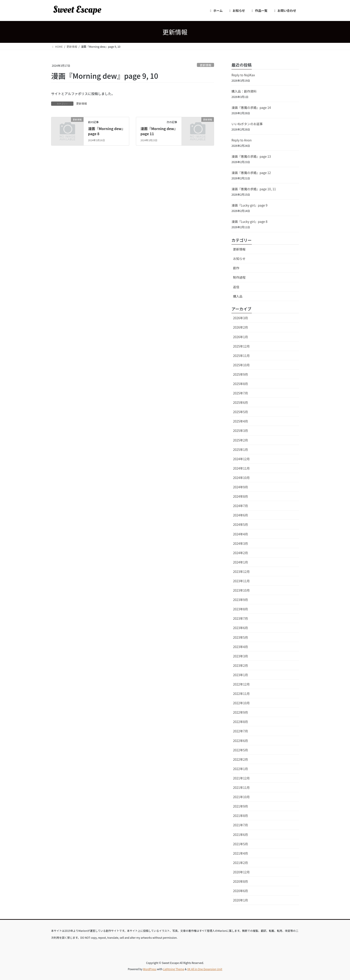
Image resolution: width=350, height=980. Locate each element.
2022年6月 (241, 741)
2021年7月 (241, 825)
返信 (236, 287)
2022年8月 (241, 722)
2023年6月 (241, 628)
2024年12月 (241, 459)
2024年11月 (241, 468)
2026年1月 (241, 337)
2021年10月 (241, 797)
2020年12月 (241, 872)
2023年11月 (241, 581)
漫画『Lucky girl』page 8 (249, 222)
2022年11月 (241, 694)
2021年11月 (241, 787)
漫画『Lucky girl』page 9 (249, 205)
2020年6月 (241, 891)
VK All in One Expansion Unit (205, 969)
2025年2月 (241, 440)
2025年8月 (241, 384)
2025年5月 (241, 412)
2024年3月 (241, 543)
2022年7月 (241, 731)
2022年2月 (241, 759)
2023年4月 (241, 647)
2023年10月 (241, 590)
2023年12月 (241, 572)
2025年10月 (241, 365)
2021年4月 (241, 853)
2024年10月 (241, 478)
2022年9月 (241, 712)
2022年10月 (241, 703)
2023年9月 (241, 600)
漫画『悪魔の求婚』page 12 (251, 173)
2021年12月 (241, 778)
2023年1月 (241, 675)
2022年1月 (241, 769)
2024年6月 (241, 515)
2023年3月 (241, 656)
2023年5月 (241, 637)
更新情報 (205, 65)
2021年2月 (241, 863)
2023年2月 (241, 665)
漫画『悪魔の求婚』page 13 (251, 156)
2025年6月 (241, 402)
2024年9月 (241, 487)
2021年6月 (241, 835)
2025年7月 (241, 393)
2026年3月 (241, 318)
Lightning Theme (174, 969)
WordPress (150, 969)
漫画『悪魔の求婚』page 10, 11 (254, 189)
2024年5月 (241, 524)
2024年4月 (241, 534)
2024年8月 (241, 496)
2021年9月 (241, 806)
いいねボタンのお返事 (247, 124)
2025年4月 (241, 421)
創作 (236, 268)
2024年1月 (241, 562)
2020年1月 (241, 900)
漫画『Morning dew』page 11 (158, 131)
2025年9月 (241, 374)
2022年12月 (241, 684)
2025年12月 (241, 346)
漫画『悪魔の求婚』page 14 (251, 108)
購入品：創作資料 (244, 91)
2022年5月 (241, 750)
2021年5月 (241, 844)
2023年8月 (241, 609)
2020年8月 (241, 881)
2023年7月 (241, 618)
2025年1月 (241, 450)
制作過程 (239, 277)
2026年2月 (241, 327)
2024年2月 (241, 553)
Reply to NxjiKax (243, 75)
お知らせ (239, 259)
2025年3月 (241, 431)
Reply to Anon (242, 140)
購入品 (238, 296)
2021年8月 (241, 816)
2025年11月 (241, 356)
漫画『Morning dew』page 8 (106, 131)
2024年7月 (241, 506)
